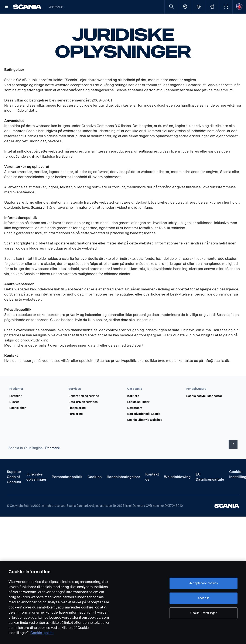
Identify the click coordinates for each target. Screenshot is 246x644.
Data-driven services (83, 416)
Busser (14, 416)
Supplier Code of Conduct (14, 490)
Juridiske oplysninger (36, 490)
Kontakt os (152, 490)
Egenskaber (18, 422)
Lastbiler (16, 410)
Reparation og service (84, 410)
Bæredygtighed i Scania (144, 428)
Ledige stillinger (138, 416)
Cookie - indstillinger (204, 613)
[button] (226, 7)
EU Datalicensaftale (210, 490)
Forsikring (76, 428)
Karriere (133, 410)
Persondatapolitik (67, 490)
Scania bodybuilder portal (204, 410)
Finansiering (77, 422)
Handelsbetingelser (123, 490)
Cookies (95, 490)
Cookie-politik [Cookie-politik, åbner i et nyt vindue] (42, 633)
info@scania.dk (216, 374)
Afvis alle (204, 598)
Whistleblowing (177, 490)
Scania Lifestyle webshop (145, 434)
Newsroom (135, 422)
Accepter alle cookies (203, 583)
